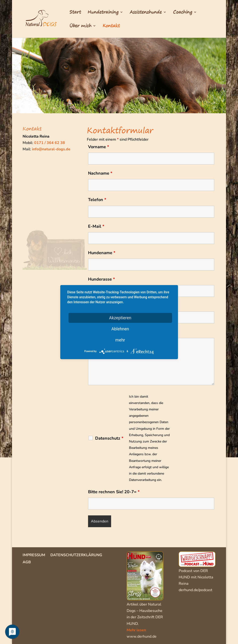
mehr (120, 340)
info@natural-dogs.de (51, 149)
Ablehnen (120, 329)
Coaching (183, 13)
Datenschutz (109, 438)
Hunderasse (101, 279)
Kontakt (111, 27)
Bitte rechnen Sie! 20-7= (114, 492)
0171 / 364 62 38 (50, 143)
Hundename (102, 253)
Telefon (97, 200)
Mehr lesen (136, 630)
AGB (27, 563)
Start (75, 13)
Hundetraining (103, 13)
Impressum (34, 556)
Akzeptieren (120, 318)
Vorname (99, 147)
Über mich (80, 27)
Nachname (100, 173)
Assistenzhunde (146, 13)
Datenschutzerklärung (76, 556)
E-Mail (96, 226)
